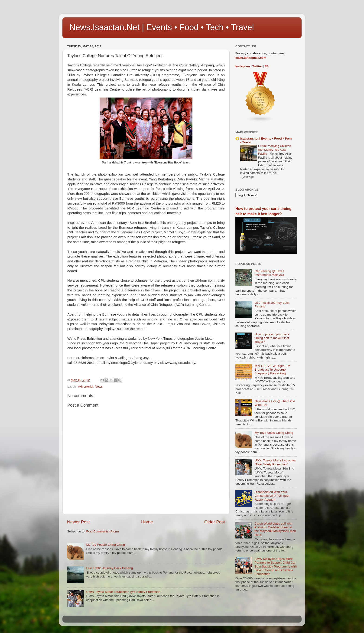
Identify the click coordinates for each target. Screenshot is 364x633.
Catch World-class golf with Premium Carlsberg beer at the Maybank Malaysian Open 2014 (275, 529)
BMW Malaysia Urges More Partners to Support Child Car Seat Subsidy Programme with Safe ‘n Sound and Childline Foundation (276, 566)
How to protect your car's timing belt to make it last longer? (272, 338)
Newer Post (78, 522)
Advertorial (86, 387)
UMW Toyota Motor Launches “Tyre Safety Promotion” (124, 592)
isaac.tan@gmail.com (251, 58)
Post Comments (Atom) (103, 531)
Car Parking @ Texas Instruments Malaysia (269, 273)
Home (147, 522)
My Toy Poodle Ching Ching (105, 545)
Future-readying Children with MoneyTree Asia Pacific (275, 150)
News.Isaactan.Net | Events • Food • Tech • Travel (162, 27)
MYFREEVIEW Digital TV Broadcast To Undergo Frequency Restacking (272, 370)
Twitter (257, 66)
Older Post (215, 522)
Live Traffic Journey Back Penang (109, 568)
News (99, 387)
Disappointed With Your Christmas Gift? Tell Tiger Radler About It (272, 496)
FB (267, 66)
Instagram (243, 66)
